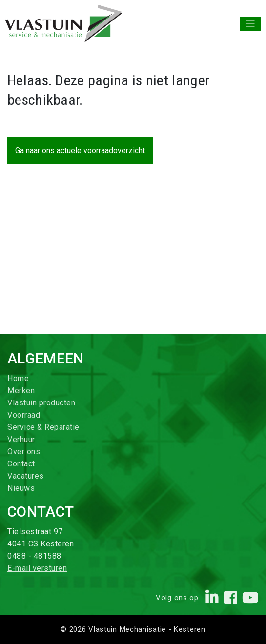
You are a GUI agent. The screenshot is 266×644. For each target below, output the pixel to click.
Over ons (24, 452)
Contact (21, 464)
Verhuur (21, 439)
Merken (21, 391)
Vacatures (26, 476)
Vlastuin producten (41, 403)
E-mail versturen (37, 568)
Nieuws (21, 488)
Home (18, 378)
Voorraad (24, 415)
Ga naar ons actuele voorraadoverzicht (80, 151)
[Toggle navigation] (250, 24)
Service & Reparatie (43, 427)
